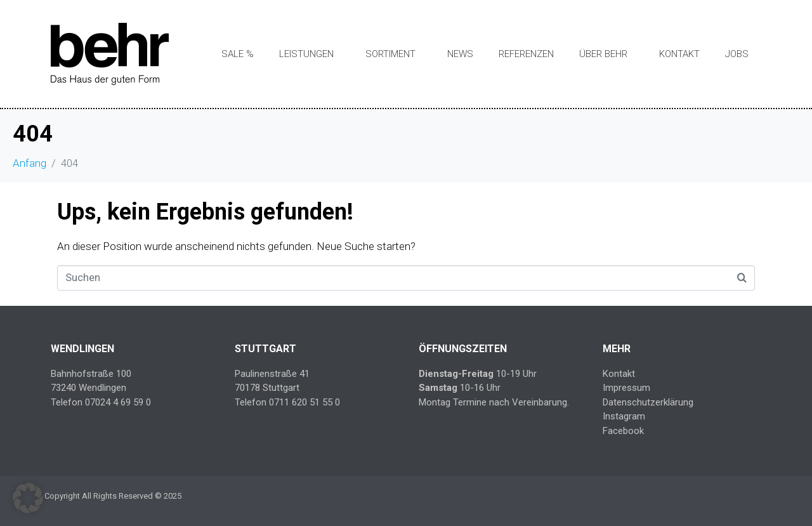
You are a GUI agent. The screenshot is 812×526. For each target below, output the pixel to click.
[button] (28, 498)
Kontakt (679, 54)
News (460, 54)
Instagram (624, 416)
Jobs (737, 54)
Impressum (626, 388)
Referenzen (526, 54)
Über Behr (603, 54)
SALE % (238, 54)
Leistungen (306, 54)
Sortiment (390, 54)
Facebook (623, 431)
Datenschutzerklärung (648, 402)
